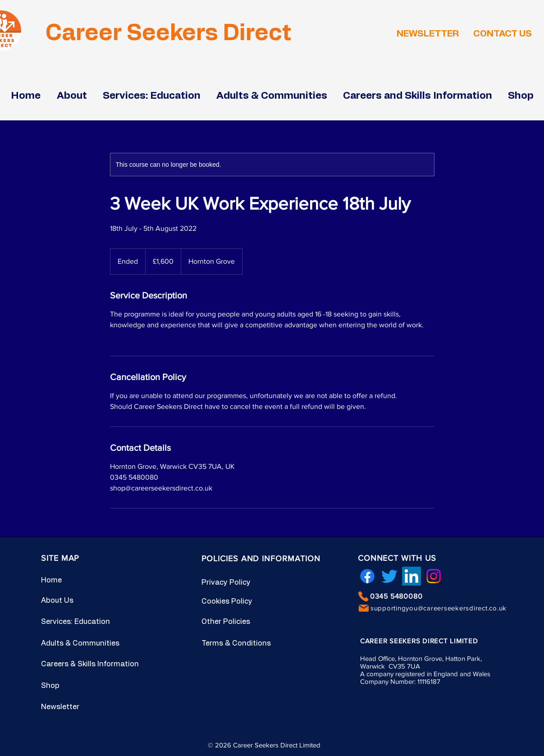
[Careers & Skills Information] (95, 664)
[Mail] (364, 608)
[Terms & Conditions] (239, 643)
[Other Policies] (233, 622)
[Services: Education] (79, 622)
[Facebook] (367, 576)
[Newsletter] (73, 707)
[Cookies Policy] (233, 601)
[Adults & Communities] (87, 643)
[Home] (73, 580)
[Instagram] (434, 576)
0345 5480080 (396, 596)
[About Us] (73, 600)
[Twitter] (389, 576)
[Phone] (363, 596)
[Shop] (73, 686)
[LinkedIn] (411, 576)
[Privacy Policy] (233, 582)
